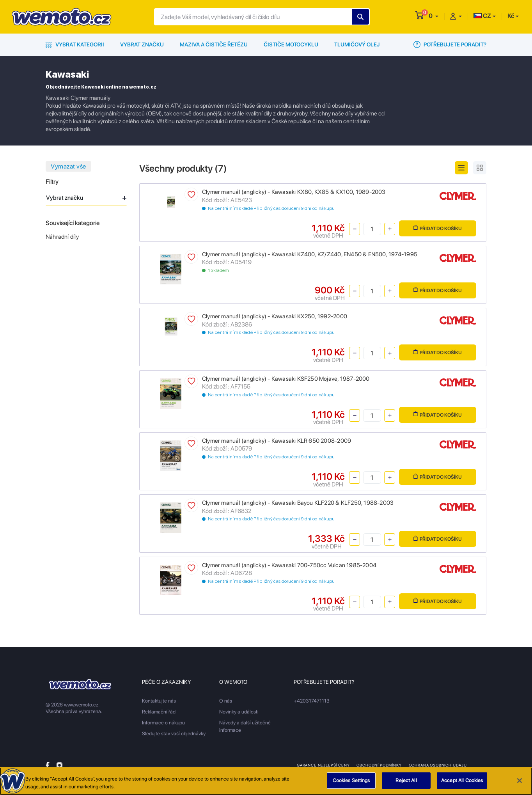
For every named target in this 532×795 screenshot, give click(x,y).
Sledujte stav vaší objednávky (174, 734)
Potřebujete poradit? (450, 44)
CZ (482, 16)
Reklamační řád (159, 712)
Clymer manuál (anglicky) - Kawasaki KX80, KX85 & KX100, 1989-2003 (294, 192)
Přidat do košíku (438, 228)
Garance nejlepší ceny (323, 765)
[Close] (520, 784)
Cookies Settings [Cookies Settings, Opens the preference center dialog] (351, 784)
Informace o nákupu (163, 723)
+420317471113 (312, 701)
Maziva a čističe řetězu (214, 44)
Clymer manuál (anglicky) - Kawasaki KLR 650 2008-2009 (277, 441)
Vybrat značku (142, 44)
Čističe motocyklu (291, 44)
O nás (226, 701)
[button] (434, 16)
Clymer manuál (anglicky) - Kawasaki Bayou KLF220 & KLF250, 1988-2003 (298, 503)
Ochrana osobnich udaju (438, 765)
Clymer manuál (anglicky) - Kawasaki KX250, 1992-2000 (275, 316)
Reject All (406, 784)
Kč (511, 16)
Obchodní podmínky (379, 765)
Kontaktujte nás (159, 701)
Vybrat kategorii (75, 44)
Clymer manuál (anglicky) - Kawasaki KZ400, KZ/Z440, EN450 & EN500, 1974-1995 (310, 254)
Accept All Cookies (462, 784)
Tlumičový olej (357, 44)
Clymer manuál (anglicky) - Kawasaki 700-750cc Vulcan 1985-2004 (289, 565)
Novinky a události (239, 712)
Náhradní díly (62, 237)
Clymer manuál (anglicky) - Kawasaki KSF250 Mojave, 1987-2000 (286, 379)
